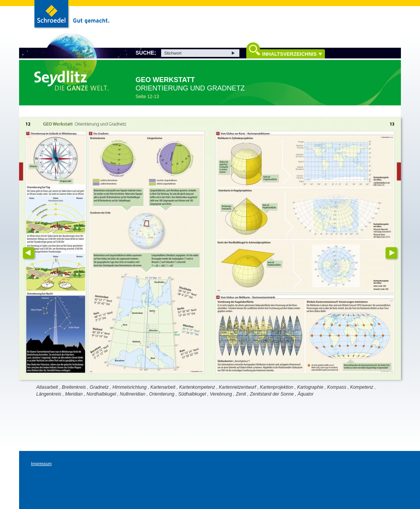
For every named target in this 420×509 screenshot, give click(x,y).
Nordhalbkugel (101, 394)
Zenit (241, 394)
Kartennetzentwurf (237, 387)
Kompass (337, 387)
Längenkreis (49, 394)
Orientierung (162, 394)
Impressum (41, 464)
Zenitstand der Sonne (272, 394)
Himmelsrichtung (129, 387)
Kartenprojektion (277, 387)
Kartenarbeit (163, 387)
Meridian (74, 394)
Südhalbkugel (192, 394)
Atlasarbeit (47, 387)
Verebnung (221, 394)
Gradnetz (99, 387)
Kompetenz (362, 387)
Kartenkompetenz (197, 387)
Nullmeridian (133, 394)
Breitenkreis (74, 387)
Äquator (305, 394)
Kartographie (310, 387)
